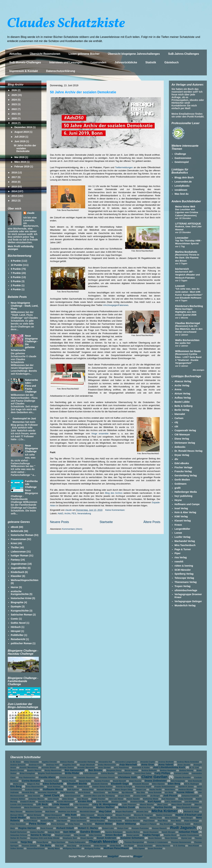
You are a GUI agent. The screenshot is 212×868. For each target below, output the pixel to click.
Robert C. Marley (88, 828)
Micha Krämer (164, 811)
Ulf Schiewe (85, 846)
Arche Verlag (182, 385)
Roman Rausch (159, 828)
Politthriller (17, 635)
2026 (15, 90)
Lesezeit (180, 286)
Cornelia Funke (51, 781)
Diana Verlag (182, 439)
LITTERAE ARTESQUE (188, 224)
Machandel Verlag (185, 541)
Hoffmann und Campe (187, 504)
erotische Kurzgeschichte (20, 593)
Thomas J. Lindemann (157, 842)
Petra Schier (37, 824)
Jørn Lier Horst (116, 799)
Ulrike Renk (115, 846)
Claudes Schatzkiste (66, 24)
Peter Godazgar (192, 821)
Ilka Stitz (141, 792)
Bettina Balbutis (149, 770)
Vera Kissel (194, 846)
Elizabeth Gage (120, 784)
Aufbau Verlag (183, 398)
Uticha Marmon (163, 846)
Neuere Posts (59, 522)
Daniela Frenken (102, 781)
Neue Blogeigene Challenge (31, 448)
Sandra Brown (90, 832)
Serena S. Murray (41, 835)
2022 (15, 109)
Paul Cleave (149, 821)
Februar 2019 (22, 166)
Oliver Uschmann (78, 821)
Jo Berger (155, 796)
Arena (178, 389)
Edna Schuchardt (53, 784)
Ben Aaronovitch (74, 770)
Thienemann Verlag (186, 582)
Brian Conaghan (27, 773)
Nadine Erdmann (164, 815)
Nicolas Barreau (118, 818)
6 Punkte (16, 277)
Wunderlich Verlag (185, 605)
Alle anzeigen (198, 370)
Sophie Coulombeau (189, 835)
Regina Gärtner (27, 828)
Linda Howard (61, 804)
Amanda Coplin (148, 762)
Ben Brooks (95, 770)
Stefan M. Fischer (19, 838)
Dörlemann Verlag (185, 443)
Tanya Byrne (42, 842)
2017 (15, 177)
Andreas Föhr (53, 765)
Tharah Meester (103, 842)
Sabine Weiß (54, 832)
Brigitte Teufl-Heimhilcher (50, 773)
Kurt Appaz (154, 801)
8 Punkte (16, 261)
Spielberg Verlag (184, 574)
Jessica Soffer (140, 796)
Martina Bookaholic (186, 252)
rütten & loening (184, 566)
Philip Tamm (74, 824)
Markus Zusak (127, 807)
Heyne (178, 500)
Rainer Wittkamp (126, 824)
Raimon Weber (104, 824)
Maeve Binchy (147, 804)
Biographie (17, 602)
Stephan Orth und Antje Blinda (45, 838)
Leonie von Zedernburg (21, 804)
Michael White (17, 815)
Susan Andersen (106, 838)
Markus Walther (105, 807)
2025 (15, 95)
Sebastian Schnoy (19, 835)
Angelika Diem (70, 765)
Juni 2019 (20, 141)
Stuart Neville (87, 838)
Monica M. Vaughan (143, 815)
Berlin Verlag (182, 410)
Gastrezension (183, 158)
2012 (15, 201)
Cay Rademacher (27, 777)
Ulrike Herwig (100, 846)
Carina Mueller (108, 773)
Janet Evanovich (72, 796)
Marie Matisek (50, 807)
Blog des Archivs (114, 493)
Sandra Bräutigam (114, 832)
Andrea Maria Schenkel (188, 762)
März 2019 (20, 162)
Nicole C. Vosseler (138, 818)
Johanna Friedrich (190, 796)
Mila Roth (71, 815)
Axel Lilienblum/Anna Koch (169, 767)
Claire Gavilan (155, 777)
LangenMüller (182, 529)
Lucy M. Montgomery (105, 804)
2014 (15, 191)
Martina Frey (145, 807)
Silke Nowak (80, 835)
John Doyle (53, 799)
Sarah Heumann (151, 832)
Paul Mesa (163, 821)
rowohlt (179, 562)
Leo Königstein (192, 802)
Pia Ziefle (88, 824)
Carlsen (179, 418)
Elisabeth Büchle (77, 784)
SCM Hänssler (183, 570)
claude (31, 213)
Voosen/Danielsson (36, 848)
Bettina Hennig (186, 770)
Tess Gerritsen (58, 842)
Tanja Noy (26, 842)
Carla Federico (124, 773)
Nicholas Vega (98, 818)
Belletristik (17, 531)
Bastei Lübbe (182, 402)
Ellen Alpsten (158, 784)
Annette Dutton (67, 767)
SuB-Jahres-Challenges (184, 54)
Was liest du (182, 194)
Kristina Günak (138, 802)
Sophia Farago (151, 835)
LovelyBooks (182, 186)
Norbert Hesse (30, 821)
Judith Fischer (98, 799)
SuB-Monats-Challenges (25, 62)
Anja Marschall (128, 765)
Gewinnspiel (182, 162)
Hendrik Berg (28, 792)
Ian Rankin (113, 792)
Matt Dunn (50, 812)
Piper (178, 553)
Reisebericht (18, 639)
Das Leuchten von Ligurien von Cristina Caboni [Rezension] (187, 212)
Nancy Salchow (37, 818)
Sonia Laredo (133, 835)
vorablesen (181, 190)
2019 (15, 123)
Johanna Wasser (36, 799)
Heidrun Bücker (186, 789)
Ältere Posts (152, 522)
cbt (176, 426)
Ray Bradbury (166, 824)
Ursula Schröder (145, 846)
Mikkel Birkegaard (53, 815)
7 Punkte (16, 273)
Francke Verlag (183, 471)
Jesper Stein (124, 796)
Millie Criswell (87, 815)
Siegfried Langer (63, 835)
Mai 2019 (20, 157)
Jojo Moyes (82, 799)
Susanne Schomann (132, 838)
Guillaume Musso (53, 789)
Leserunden (99, 62)
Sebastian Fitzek (188, 832)
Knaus (178, 525)
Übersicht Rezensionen (45, 54)
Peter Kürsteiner (18, 824)
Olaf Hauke (62, 821)
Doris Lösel (19, 784)
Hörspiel (16, 631)
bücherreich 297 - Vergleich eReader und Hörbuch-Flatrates (187, 275)
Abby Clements (31, 762)
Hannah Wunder (104, 789)
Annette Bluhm (49, 767)
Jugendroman (19, 564)
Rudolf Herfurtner (18, 832)
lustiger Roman (20, 556)
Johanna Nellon (18, 799)
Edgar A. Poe (33, 784)
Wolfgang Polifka (92, 848)
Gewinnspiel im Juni (24, 419)
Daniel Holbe (85, 781)
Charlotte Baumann (86, 777)
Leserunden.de (183, 182)
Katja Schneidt (186, 799)
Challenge (180, 154)
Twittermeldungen (124, 167)
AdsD (60, 513)
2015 (15, 187)
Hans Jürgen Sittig (124, 789)
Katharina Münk (151, 799)
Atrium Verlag (182, 394)
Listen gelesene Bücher (84, 54)
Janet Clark (51, 795)
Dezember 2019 (23, 127)
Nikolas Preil (156, 818)
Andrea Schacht (18, 765)
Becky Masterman (53, 770)
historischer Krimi (21, 598)
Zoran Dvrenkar (155, 848)
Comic (15, 619)
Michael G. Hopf (191, 812)
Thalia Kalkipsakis (77, 842)
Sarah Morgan (169, 832)
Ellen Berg (174, 784)
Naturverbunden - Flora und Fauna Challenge (31, 386)
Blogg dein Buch (184, 177)
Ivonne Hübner (185, 792)
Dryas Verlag (182, 455)
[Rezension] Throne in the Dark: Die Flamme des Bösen (187, 258)
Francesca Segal (143, 787)
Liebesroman (18, 552)
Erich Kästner (54, 787)
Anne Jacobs (184, 765)
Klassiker (16, 576)
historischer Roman (22, 535)
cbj (176, 422)
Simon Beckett (114, 835)
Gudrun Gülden (32, 789)
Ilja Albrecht (128, 792)
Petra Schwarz (58, 824)
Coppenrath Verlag (185, 430)
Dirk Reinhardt (195, 781)
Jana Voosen (34, 796)
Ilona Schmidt (155, 792)
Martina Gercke (163, 807)
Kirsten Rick (85, 801)
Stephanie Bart (70, 838)
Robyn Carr (123, 828)
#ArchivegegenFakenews (116, 305)
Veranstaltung (84, 513)
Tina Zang (71, 846)
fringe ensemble (100, 434)
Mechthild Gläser (88, 812)
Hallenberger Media (186, 492)
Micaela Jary (142, 812)
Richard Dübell (65, 828)
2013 (15, 196)
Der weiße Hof (183, 343)
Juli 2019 (20, 137)
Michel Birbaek (34, 815)
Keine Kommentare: (116, 510)
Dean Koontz (135, 781)
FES (74, 513)
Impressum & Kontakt (24, 71)
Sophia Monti (170, 835)
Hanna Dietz (88, 789)
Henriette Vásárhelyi (47, 792)
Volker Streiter (17, 848)
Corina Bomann (31, 781)
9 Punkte (16, 269)
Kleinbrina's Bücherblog (189, 306)
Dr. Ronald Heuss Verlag (189, 451)
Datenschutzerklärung (60, 71)
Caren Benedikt (90, 773)
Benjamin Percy (114, 770)
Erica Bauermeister (35, 787)
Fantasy (15, 560)
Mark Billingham (85, 807)
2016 (15, 182)
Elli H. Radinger (192, 784)
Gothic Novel (18, 623)
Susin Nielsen (155, 838)
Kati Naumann (168, 799)
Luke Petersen (129, 804)
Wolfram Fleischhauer (116, 848)
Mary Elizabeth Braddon (188, 807)
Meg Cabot (105, 811)
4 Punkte (16, 289)
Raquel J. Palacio (148, 824)
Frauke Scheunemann (165, 787)
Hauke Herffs (155, 789)
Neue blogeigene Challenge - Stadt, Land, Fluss (25, 306)
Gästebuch (172, 62)
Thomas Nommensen (181, 842)
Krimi (14, 543)
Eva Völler (69, 787)
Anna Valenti (166, 765)
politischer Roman (21, 643)
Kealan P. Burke (28, 802)
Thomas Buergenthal (134, 842)
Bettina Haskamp (168, 770)
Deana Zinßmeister (156, 781)
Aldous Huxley (67, 762)
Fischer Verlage (184, 467)
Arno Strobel (104, 767)
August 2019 (22, 132)
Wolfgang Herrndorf (72, 848)
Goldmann (181, 484)
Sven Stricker (171, 838)
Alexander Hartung (86, 762)
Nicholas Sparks (79, 818)
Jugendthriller (19, 568)
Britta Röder (72, 773)
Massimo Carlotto (34, 812)
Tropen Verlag (183, 586)
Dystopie (16, 606)
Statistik (151, 62)
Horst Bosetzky (68, 792)
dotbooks (180, 447)
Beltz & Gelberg (184, 406)
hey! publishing (183, 496)
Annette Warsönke (86, 767)
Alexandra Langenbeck (126, 762)
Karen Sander (133, 799)
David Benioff (119, 781)
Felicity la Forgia (124, 787)
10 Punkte (17, 265)
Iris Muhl (169, 792)
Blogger (138, 856)
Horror (15, 587)
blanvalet (180, 414)
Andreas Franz (36, 765)
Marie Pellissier (67, 807)
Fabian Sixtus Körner (102, 787)
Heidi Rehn (170, 789)
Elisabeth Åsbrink (99, 784)
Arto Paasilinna (121, 767)
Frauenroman (19, 539)
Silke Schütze (95, 835)
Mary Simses (16, 812)
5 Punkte (16, 281)
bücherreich (182, 269)
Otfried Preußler (97, 821)
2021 (15, 114)
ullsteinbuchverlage (186, 590)
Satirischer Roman (22, 615)
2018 (15, 172)
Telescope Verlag (184, 578)
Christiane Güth (128, 777)
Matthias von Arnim (67, 812)
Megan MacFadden (124, 812)
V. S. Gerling (179, 846)
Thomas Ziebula (29, 846)
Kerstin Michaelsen (66, 802)
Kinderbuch (18, 572)
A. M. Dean (15, 762)
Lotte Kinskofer (81, 804)
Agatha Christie (49, 762)
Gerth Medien (182, 480)
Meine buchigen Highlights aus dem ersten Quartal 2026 (186, 312)
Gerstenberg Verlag (186, 475)
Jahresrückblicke (126, 62)
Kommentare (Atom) (72, 529)
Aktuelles (15, 54)
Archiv (67, 513)
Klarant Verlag (183, 521)
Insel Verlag (181, 508)
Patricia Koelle (115, 821)
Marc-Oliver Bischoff (181, 804)
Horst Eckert (84, 792)
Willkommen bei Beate (188, 351)
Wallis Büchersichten (187, 340)
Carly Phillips (162, 773)
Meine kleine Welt (185, 207)
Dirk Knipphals (178, 781)
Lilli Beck (42, 804)
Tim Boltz (46, 845)
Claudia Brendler (183, 777)
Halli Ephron (73, 789)
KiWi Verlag (181, 516)
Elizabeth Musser (141, 784)
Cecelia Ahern (47, 777)
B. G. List (194, 767)
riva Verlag (181, 557)
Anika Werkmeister (107, 765)
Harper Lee (141, 789)
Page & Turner (183, 549)
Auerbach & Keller (141, 767)
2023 (15, 104)
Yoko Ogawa (139, 848)
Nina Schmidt (171, 818)
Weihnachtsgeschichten (25, 580)
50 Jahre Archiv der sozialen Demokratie (83, 92)
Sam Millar (69, 832)
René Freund (47, 828)
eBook (15, 527)
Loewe (178, 533)
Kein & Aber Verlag (185, 512)
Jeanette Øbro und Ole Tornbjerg (99, 796)
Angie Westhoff (87, 765)
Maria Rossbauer (32, 807)
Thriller (15, 547)
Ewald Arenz (83, 787)
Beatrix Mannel (34, 770)
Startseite (106, 522)
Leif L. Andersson (173, 802)
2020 (15, 118)
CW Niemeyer (182, 435)
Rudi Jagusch (183, 828)
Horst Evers (99, 792)
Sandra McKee (133, 832)
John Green (68, 799)
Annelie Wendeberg (29, 767)
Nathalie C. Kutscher (58, 818)
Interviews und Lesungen (66, 62)
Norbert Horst (47, 821)
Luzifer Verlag (183, 537)
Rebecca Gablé (183, 824)
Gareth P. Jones (186, 787)
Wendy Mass (54, 848)
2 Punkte (16, 285)
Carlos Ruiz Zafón (143, 773)
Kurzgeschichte (20, 611)
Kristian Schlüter (119, 802)
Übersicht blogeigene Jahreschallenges (134, 54)
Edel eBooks (182, 463)
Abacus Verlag (183, 381)
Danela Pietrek (69, 781)
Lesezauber (182, 238)
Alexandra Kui (105, 762)
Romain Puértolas (140, 828)
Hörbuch (16, 627)
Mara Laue (162, 804)
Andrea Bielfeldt (166, 762)
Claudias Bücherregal (188, 323)
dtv (176, 459)
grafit (178, 488)
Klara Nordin (102, 802)
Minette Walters (105, 815)
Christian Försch (107, 777)
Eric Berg (16, 786)
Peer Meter (176, 821)
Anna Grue (148, 765)
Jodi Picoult (170, 796)
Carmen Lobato (181, 773)
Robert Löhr (108, 828)
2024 (15, 100)
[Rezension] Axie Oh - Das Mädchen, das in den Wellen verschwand (189, 329)
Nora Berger (187, 818)
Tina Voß (59, 846)
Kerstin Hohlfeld (46, 802)
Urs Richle (129, 846)
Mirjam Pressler (123, 815)
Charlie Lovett (67, 777)
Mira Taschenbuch (185, 545)
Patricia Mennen (133, 821)
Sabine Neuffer (37, 832)
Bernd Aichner (131, 770)
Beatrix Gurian (17, 770)
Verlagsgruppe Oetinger (188, 601)
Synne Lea (186, 838)
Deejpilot (113, 856)
